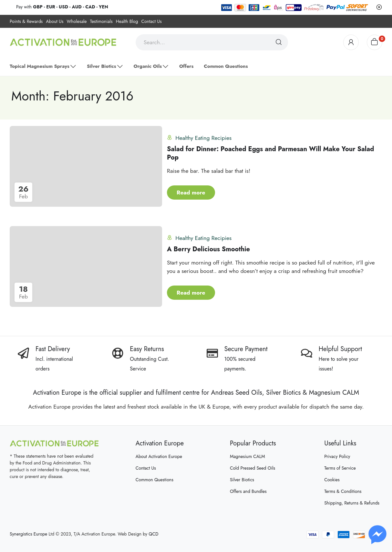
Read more (191, 193)
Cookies (332, 480)
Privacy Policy (337, 456)
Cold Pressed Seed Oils (253, 468)
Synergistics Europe (28, 534)
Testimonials (101, 21)
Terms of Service (340, 468)
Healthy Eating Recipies (203, 138)
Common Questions (155, 480)
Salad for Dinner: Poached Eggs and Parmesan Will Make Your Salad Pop (270, 153)
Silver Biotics (242, 480)
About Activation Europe (159, 456)
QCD (153, 534)
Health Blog (127, 21)
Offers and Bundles (248, 491)
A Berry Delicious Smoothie (208, 249)
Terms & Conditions (343, 491)
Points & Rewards (26, 21)
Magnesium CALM (248, 456)
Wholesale (77, 21)
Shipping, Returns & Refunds (352, 503)
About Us (55, 21)
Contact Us (151, 21)
